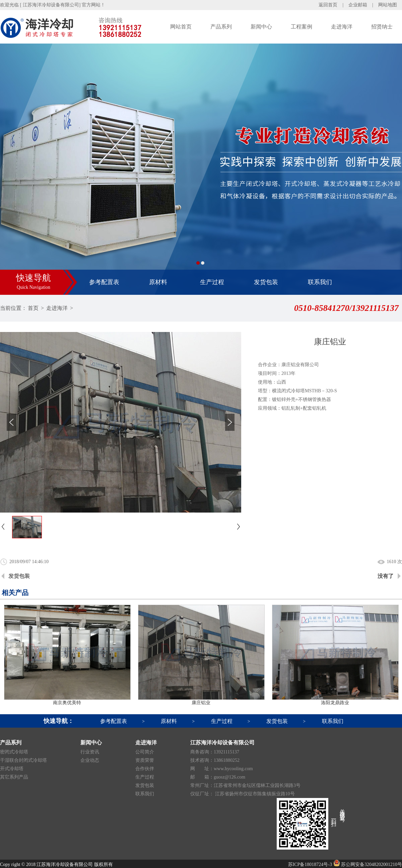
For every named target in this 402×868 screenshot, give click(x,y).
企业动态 (90, 760)
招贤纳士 (382, 27)
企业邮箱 (358, 5)
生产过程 (212, 282)
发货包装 (266, 282)
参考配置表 (104, 282)
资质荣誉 (145, 760)
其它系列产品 (14, 777)
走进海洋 (342, 27)
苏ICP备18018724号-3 (310, 864)
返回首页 (328, 5)
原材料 (158, 282)
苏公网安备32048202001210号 (368, 864)
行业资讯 (90, 752)
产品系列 (221, 27)
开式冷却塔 (12, 769)
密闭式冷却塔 (14, 752)
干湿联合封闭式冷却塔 (23, 760)
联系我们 (320, 282)
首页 (33, 308)
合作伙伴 (145, 769)
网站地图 (388, 5)
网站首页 (181, 27)
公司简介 (145, 752)
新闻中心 (261, 27)
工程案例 (301, 27)
